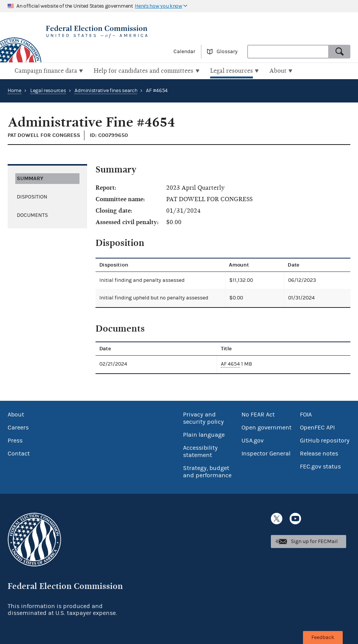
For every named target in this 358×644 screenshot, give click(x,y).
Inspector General (266, 453)
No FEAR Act (258, 414)
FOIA (306, 414)
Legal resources (48, 90)
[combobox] (288, 52)
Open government (266, 427)
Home (15, 90)
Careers (18, 427)
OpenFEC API (317, 427)
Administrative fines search (106, 90)
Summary (30, 177)
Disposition (32, 196)
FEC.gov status (320, 466)
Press (15, 440)
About (16, 414)
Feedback (323, 637)
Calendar (184, 52)
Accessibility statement (200, 451)
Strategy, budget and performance (207, 471)
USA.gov (253, 440)
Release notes (319, 453)
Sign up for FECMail (314, 541)
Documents (32, 214)
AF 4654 (230, 363)
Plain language (204, 434)
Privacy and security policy (203, 417)
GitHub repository (325, 440)
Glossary (227, 52)
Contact (19, 453)
